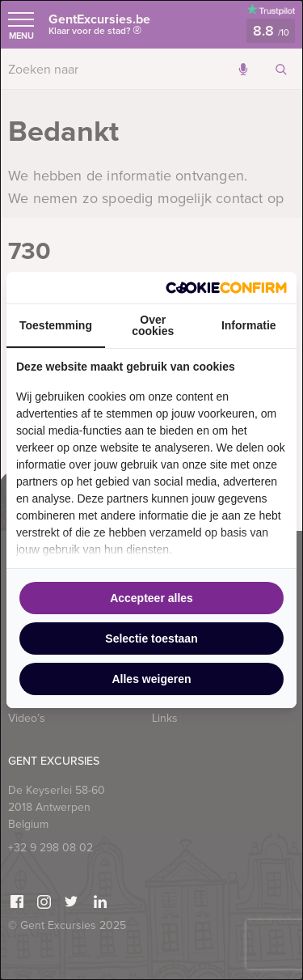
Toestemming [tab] (56, 325)
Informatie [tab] (249, 325)
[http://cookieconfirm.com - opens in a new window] (226, 288)
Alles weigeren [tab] (151, 679)
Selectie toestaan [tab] (151, 638)
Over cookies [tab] (153, 325)
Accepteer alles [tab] (151, 598)
